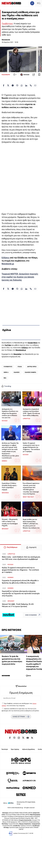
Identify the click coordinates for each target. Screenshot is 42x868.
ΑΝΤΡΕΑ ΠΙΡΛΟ (32, 367)
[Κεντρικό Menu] (39, 3)
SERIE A (6, 372)
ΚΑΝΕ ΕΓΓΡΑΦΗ (21, 717)
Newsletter (18, 354)
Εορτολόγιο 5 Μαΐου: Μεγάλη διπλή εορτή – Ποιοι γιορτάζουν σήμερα (9, 486)
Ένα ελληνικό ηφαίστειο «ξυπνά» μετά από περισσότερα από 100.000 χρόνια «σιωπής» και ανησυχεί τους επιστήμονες (31, 488)
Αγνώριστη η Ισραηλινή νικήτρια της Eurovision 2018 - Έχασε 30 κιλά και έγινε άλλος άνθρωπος (31, 412)
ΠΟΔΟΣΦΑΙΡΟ (6, 75)
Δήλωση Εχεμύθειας (29, 749)
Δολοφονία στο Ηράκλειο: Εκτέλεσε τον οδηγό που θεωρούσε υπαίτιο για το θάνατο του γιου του (10, 413)
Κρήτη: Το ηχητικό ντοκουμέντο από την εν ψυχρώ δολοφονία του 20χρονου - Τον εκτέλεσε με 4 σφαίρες (31, 447)
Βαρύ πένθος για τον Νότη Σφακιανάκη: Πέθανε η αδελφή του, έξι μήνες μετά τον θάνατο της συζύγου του (31, 524)
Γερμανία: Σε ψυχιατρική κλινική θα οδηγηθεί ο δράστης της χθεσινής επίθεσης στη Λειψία (20, 582)
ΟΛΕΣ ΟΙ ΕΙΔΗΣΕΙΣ (33, 615)
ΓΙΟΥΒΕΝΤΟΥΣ (8, 367)
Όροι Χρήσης (15, 749)
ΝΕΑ (5, 378)
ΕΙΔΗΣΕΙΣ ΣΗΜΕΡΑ (30, 372)
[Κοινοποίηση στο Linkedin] (26, 86)
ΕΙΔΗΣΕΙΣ (17, 372)
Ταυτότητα (5, 749)
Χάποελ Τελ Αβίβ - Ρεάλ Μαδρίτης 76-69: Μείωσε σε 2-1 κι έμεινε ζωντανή (18, 605)
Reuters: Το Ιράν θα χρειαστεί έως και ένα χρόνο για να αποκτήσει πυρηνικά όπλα (12, 660)
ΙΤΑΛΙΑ (20, 367)
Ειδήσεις (6, 258)
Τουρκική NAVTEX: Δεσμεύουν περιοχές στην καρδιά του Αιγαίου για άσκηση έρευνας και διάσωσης (20, 277)
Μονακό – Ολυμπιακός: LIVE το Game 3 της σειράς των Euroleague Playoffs (10, 522)
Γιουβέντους (7, 24)
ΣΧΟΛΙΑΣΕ (25, 75)
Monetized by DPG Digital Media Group (26, 803)
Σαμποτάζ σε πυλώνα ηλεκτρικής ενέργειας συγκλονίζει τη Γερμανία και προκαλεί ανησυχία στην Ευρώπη (21, 593)
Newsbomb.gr (8, 264)
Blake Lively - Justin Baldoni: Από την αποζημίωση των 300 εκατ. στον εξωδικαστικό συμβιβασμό (21, 558)
